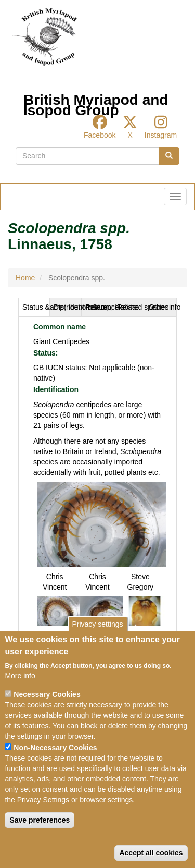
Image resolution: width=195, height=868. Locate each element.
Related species (131, 307)
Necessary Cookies (47, 694)
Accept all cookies (151, 853)
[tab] (34, 307)
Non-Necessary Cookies (55, 748)
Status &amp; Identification (36, 307)
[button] (102, 524)
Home (25, 278)
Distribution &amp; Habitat (68, 307)
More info (20, 676)
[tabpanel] (97, 477)
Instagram (161, 135)
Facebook (100, 135)
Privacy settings (97, 624)
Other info (163, 307)
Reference (99, 307)
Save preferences (40, 820)
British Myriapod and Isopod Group (96, 102)
